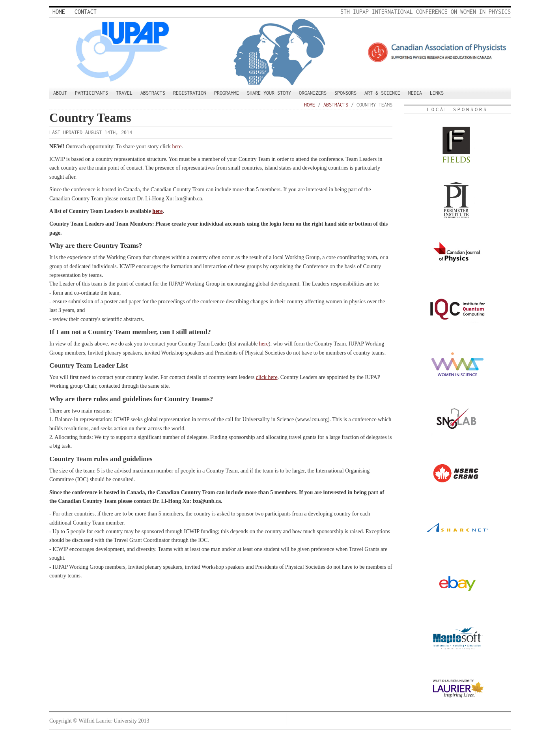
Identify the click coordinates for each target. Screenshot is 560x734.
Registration (190, 93)
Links (437, 93)
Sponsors (345, 93)
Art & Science (382, 93)
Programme (227, 93)
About (60, 93)
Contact (86, 12)
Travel (124, 93)
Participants (91, 93)
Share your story (269, 93)
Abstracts (153, 93)
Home (59, 12)
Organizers (313, 93)
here (177, 147)
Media (415, 93)
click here (267, 377)
